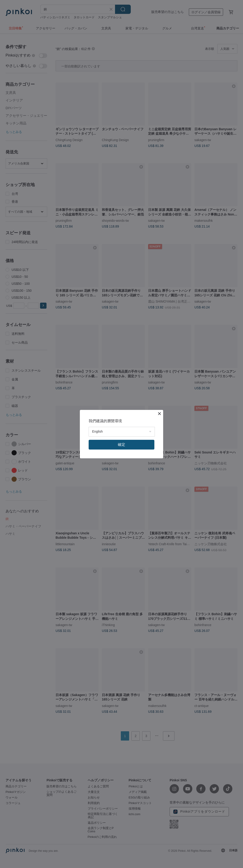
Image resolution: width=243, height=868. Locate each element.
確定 (121, 445)
